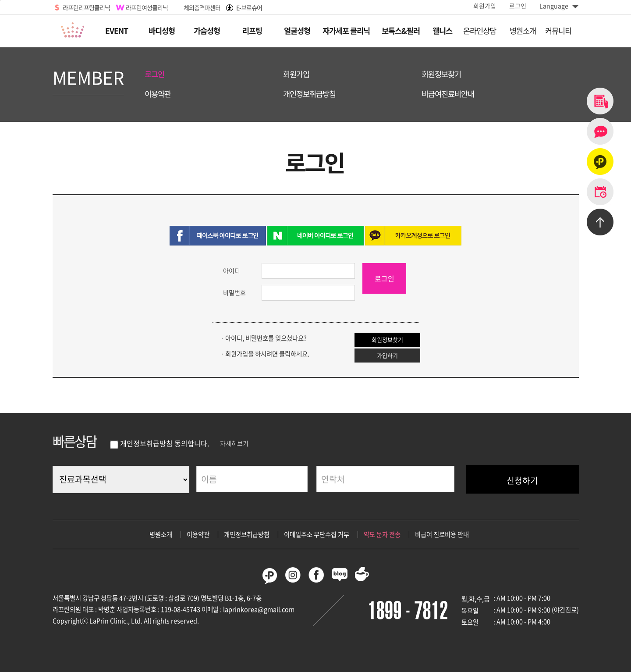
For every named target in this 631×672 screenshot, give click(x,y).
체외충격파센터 (202, 7)
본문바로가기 (0, 0)
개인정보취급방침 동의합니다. (159, 443)
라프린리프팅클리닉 (86, 7)
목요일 (470, 611)
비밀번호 (234, 292)
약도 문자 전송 (382, 534)
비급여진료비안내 (448, 94)
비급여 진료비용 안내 (442, 534)
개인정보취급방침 (309, 94)
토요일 (470, 622)
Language (559, 6)
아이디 (232, 270)
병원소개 (161, 534)
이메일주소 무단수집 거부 (317, 534)
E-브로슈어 (249, 7)
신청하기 (522, 480)
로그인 (518, 6)
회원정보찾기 (441, 74)
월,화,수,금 (475, 599)
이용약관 (158, 94)
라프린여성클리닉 (147, 7)
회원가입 (485, 6)
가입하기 (387, 355)
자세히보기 (234, 443)
